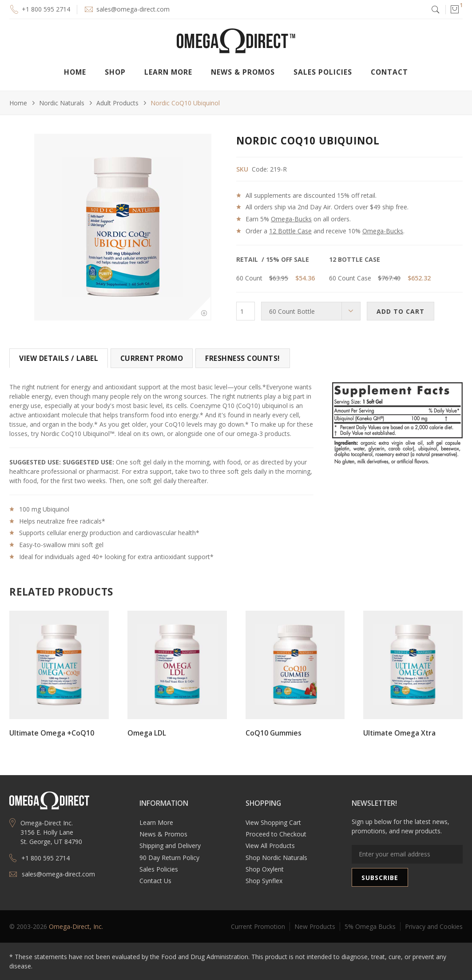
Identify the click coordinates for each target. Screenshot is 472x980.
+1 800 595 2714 (46, 9)
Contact (389, 72)
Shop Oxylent (265, 869)
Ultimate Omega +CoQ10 (52, 733)
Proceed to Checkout (276, 834)
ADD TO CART (401, 311)
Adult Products (117, 103)
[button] (454, 9)
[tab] (59, 358)
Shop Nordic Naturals (276, 858)
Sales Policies (323, 72)
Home (75, 72)
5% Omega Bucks (370, 926)
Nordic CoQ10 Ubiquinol (185, 103)
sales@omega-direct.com (133, 9)
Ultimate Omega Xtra (399, 733)
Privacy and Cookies (434, 926)
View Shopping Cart (273, 822)
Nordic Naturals (62, 103)
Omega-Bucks (291, 219)
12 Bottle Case (290, 231)
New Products (315, 926)
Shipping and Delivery (170, 846)
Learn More (156, 822)
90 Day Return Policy (169, 858)
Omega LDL (147, 733)
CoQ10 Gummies (274, 733)
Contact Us (155, 881)
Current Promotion (258, 926)
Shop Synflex (264, 881)
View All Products (270, 846)
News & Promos (163, 834)
